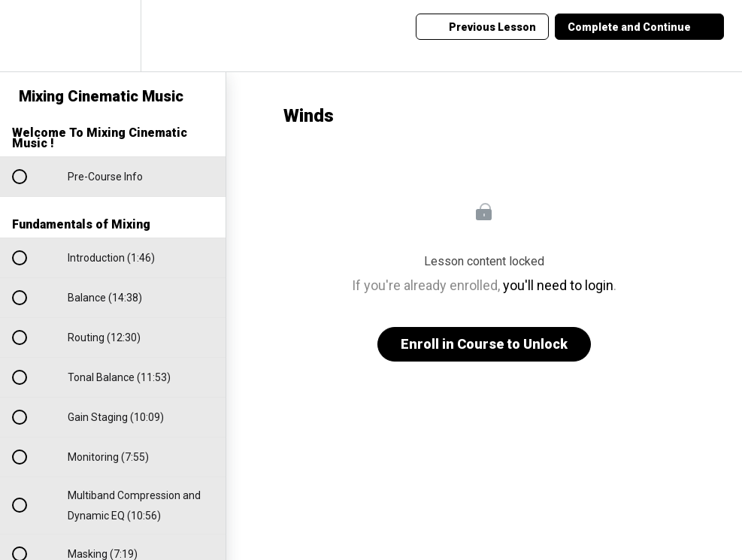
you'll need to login (558, 285)
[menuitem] (113, 36)
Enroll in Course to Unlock (484, 344)
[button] (28, 36)
